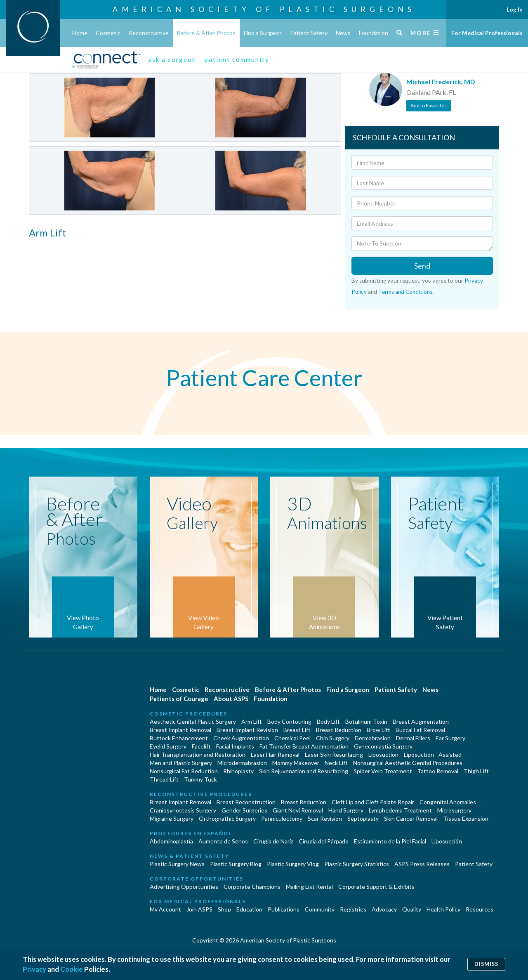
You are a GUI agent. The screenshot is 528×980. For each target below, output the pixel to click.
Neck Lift (336, 763)
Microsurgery (454, 810)
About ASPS (231, 699)
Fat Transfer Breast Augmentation (304, 746)
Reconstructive (149, 33)
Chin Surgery (333, 738)
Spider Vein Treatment (383, 771)
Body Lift (328, 721)
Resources (480, 909)
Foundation (374, 33)
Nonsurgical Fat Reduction (184, 771)
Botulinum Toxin (366, 721)
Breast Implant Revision (247, 730)
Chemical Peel (292, 738)
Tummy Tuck (200, 779)
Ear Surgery (450, 738)
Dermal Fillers (413, 738)
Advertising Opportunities (184, 887)
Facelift (201, 746)
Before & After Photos (206, 33)
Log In (515, 9)
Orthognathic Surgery (227, 818)
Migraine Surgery (172, 818)
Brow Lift (378, 730)
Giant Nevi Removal (298, 810)
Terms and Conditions (405, 292)
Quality (412, 909)
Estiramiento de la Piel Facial (390, 841)
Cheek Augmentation (241, 738)
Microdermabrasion (242, 763)
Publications (284, 909)
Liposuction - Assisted (433, 754)
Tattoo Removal (438, 771)
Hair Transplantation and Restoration (198, 754)
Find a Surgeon (263, 33)
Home (80, 33)
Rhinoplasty (238, 771)
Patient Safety (309, 33)
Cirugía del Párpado (324, 841)
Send (422, 266)
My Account (165, 909)
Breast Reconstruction (246, 802)
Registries (353, 909)
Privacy (34, 969)
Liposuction (383, 754)
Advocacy (384, 909)
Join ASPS (199, 909)
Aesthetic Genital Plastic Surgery (193, 721)
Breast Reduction (339, 730)
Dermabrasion (373, 738)
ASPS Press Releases (422, 864)
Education (249, 909)
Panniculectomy (282, 818)
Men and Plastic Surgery (181, 763)
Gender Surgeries (244, 810)
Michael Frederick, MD (441, 81)
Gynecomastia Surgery (383, 746)
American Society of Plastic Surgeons (264, 9)
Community (320, 909)
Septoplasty (363, 818)
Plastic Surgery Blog (236, 864)
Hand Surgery (346, 810)
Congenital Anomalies (448, 802)
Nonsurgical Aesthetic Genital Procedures (408, 763)
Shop (224, 909)
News (343, 33)
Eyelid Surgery (168, 746)
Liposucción (447, 841)
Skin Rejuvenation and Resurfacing (304, 771)
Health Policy (443, 909)
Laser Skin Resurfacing (334, 754)
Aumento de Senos (223, 841)
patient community (237, 59)
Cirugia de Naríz (273, 841)
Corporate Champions (252, 887)
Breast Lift (297, 730)
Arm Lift (252, 721)
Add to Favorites (429, 105)
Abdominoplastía (171, 841)
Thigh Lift (476, 771)
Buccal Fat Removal (420, 730)
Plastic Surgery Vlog (293, 864)
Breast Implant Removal (180, 730)
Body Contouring (289, 721)
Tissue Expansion (466, 818)
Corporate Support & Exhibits (376, 887)
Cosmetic (108, 33)
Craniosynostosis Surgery (183, 810)
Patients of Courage (179, 699)
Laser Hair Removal (275, 754)
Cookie (72, 969)
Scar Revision (325, 818)
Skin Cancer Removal (411, 818)
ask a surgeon (172, 59)
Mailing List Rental (309, 887)
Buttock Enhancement (179, 738)
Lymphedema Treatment (400, 810)
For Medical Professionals (487, 33)
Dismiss (486, 964)
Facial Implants (235, 746)
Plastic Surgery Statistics (357, 864)
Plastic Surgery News (177, 864)
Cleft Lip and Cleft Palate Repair (373, 802)
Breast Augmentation (421, 721)
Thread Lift (164, 779)
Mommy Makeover (296, 763)
